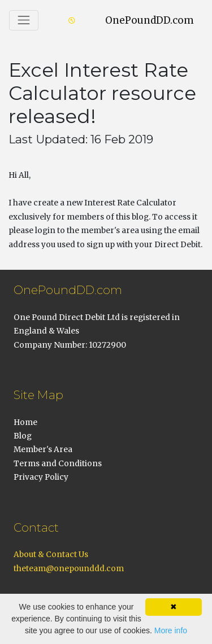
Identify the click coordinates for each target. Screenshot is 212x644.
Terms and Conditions (58, 464)
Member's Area (43, 450)
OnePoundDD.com (150, 20)
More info (171, 630)
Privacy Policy (41, 477)
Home (25, 422)
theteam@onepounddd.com (69, 569)
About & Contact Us (51, 555)
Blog (23, 436)
